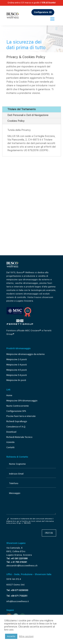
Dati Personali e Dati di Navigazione (28, 115)
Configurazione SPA (16, 411)
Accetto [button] (11, 636)
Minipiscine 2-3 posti (17, 359)
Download (11, 432)
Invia (49, 533)
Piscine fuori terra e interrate (21, 416)
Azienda (10, 442)
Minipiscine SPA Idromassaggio (22, 401)
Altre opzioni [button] (26, 636)
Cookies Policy (16, 121)
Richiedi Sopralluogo (17, 421)
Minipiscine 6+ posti (16, 380)
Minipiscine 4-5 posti (17, 370)
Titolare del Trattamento (22, 109)
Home (9, 395)
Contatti (10, 447)
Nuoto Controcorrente (18, 406)
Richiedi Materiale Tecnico (19, 437)
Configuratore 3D (43, 12)
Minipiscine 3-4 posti (17, 365)
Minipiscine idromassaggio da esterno (26, 354)
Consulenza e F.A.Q (16, 427)
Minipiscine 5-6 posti (17, 375)
